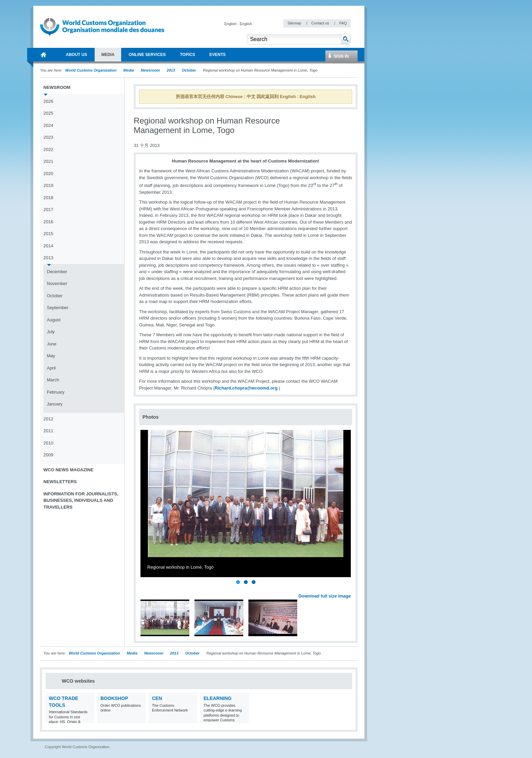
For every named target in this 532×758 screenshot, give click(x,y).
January (55, 404)
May (51, 356)
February (56, 392)
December (57, 272)
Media (129, 70)
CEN (157, 698)
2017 (48, 210)
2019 (48, 185)
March (53, 380)
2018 (48, 198)
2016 (48, 222)
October (189, 70)
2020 (48, 174)
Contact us (321, 23)
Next (349, 588)
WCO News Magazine (68, 470)
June (52, 344)
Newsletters (60, 482)
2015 (48, 234)
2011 (48, 431)
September (58, 308)
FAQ (343, 23)
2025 (48, 113)
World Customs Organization (91, 70)
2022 (48, 149)
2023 (48, 137)
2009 (48, 455)
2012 (48, 419)
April (51, 368)
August (54, 320)
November (57, 283)
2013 (171, 70)
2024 (48, 125)
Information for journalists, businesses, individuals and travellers (81, 500)
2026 (48, 101)
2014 (48, 246)
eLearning (217, 698)
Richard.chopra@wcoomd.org (246, 388)
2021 (48, 161)
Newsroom (150, 70)
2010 (48, 443)
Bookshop (114, 698)
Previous (146, 588)
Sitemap (295, 23)
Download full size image (325, 596)
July (51, 332)
